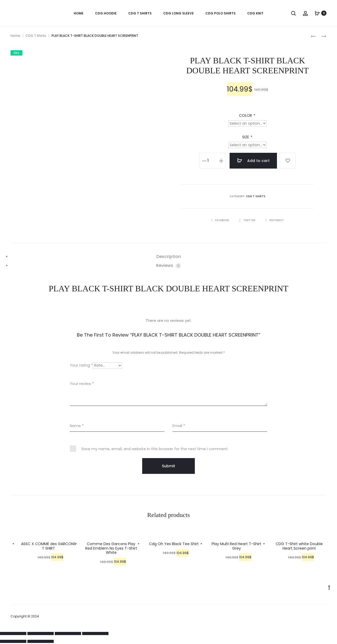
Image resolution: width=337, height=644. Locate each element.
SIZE (248, 137)
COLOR (247, 115)
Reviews (168, 265)
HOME (79, 13)
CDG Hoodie (106, 13)
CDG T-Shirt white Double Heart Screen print (299, 546)
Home (15, 36)
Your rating (81, 365)
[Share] (41, 633)
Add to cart (253, 161)
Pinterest (275, 220)
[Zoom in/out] (95, 633)
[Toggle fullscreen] (68, 633)
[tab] (168, 257)
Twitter (247, 220)
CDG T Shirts (140, 13)
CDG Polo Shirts (220, 13)
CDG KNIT (255, 13)
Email (179, 426)
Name (77, 426)
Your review (82, 384)
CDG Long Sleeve (179, 13)
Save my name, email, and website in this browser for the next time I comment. (155, 449)
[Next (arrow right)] (41, 641)
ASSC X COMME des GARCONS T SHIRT (48, 546)
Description (169, 257)
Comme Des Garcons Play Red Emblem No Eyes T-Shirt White (111, 548)
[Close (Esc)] (13, 633)
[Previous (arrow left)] (13, 641)
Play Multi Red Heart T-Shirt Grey (237, 546)
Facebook (220, 220)
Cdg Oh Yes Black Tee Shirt (174, 544)
